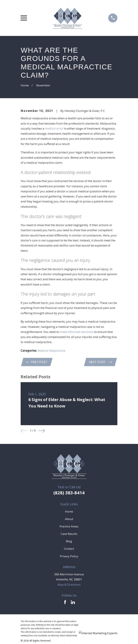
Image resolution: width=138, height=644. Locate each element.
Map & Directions (69, 585)
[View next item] (42, 431)
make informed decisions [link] (77, 332)
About (69, 519)
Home (69, 512)
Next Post (100, 362)
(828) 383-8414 (69, 493)
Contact (69, 549)
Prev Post (37, 362)
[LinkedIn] (73, 603)
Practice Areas (69, 527)
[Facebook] (65, 603)
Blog (69, 542)
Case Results (69, 534)
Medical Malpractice (51, 351)
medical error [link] (54, 128)
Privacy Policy (69, 557)
